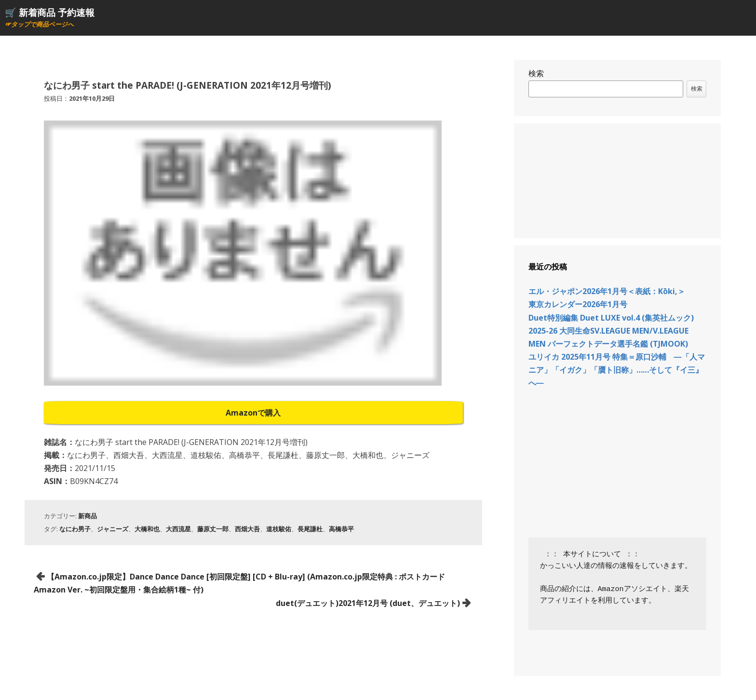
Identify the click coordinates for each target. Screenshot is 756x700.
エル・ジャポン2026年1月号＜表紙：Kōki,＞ (607, 291)
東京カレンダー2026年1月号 (578, 304)
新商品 (88, 516)
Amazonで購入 (253, 413)
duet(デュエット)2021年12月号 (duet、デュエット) (368, 603)
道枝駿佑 (279, 529)
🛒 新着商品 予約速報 (50, 12)
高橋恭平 (341, 529)
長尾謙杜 (310, 529)
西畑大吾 (247, 529)
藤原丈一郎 (213, 529)
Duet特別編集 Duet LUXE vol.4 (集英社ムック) (611, 318)
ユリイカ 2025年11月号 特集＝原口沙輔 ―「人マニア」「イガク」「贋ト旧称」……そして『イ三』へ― (617, 370)
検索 (536, 73)
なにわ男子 (75, 529)
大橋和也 (147, 529)
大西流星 (178, 529)
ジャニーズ (113, 529)
